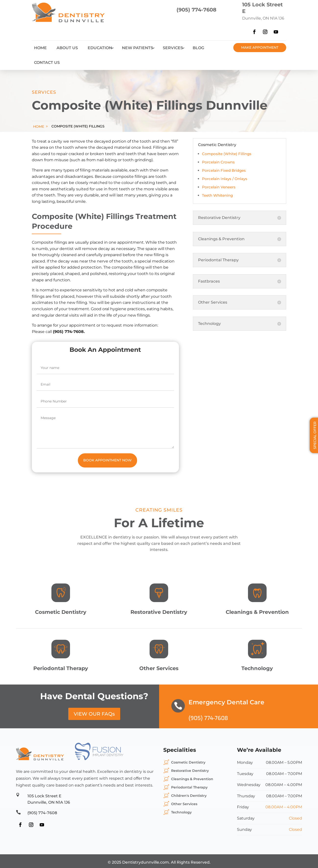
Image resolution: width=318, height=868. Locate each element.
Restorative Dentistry (190, 771)
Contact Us (47, 63)
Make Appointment (260, 47)
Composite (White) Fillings (78, 126)
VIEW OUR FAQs (94, 714)
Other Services (184, 804)
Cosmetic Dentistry (188, 762)
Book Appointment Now (107, 460)
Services (173, 48)
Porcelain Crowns (218, 162)
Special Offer (315, 435)
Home (40, 48)
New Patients (137, 48)
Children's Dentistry (189, 796)
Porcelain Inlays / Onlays (225, 179)
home (39, 126)
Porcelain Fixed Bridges (224, 170)
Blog (198, 48)
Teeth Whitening (217, 195)
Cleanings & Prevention (192, 779)
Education (100, 48)
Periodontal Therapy (189, 787)
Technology (181, 812)
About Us (67, 48)
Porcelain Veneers (219, 187)
